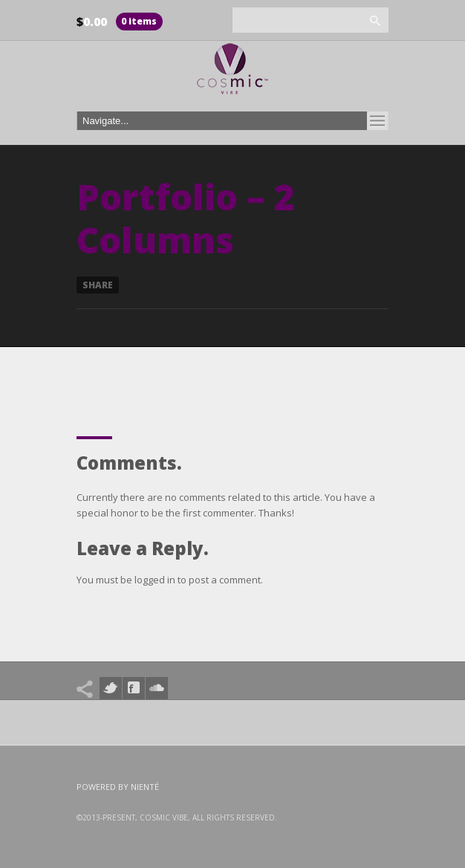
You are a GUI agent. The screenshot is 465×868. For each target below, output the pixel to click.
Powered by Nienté (118, 787)
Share (98, 285)
